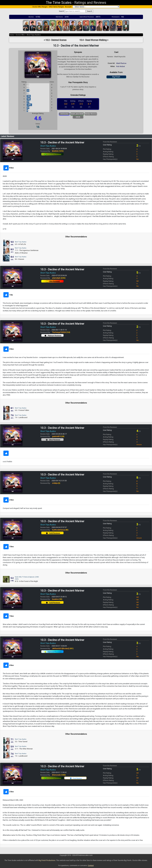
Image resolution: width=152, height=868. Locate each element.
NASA (78, 117)
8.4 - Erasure (19, 259)
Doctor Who (20, 35)
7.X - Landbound (21, 417)
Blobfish (58, 151)
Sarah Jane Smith (77, 114)
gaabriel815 (58, 436)
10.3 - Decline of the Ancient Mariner (62, 142)
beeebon (57, 599)
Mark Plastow (121, 63)
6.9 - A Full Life (20, 244)
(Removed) (59, 775)
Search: (62, 11)
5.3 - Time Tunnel (21, 742)
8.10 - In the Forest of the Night (26, 581)
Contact (91, 865)
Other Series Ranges (56, 7)
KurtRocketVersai (60, 530)
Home (12, 35)
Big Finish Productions (47, 860)
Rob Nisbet (121, 66)
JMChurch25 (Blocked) (63, 649)
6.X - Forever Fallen (22, 410)
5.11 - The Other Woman (24, 749)
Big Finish (116, 77)
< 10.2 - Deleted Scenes (55, 40)
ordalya (56, 483)
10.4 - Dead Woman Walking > (94, 40)
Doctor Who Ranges (40, 7)
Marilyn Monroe (91, 114)
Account (68, 7)
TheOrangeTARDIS (61, 332)
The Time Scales (59, 3)
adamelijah (59, 278)
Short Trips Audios (34, 35)
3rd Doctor (64, 114)
